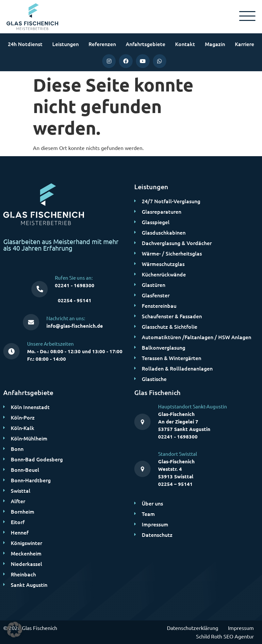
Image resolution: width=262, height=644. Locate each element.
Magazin (215, 44)
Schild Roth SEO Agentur (225, 636)
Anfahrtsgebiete (146, 44)
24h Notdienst (25, 44)
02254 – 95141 (175, 484)
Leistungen (65, 44)
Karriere (245, 44)
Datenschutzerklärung (193, 628)
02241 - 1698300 (75, 285)
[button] (14, 630)
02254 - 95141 (75, 300)
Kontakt (185, 44)
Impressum (241, 628)
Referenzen (102, 44)
